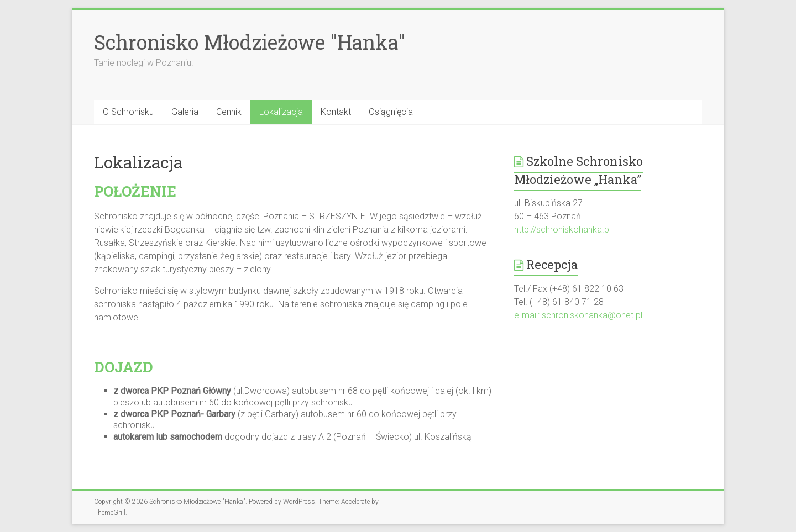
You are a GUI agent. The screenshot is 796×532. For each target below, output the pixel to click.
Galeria (185, 112)
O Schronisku (128, 112)
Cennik (229, 112)
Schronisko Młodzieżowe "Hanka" (250, 42)
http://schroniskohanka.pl (562, 230)
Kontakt (336, 112)
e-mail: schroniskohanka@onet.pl (578, 315)
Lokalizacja (281, 112)
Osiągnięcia (391, 112)
